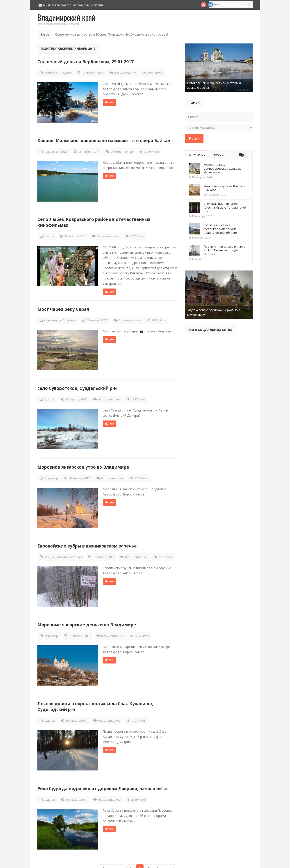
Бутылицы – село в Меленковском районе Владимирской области (220, 229)
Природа (61, 151)
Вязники (50, 551)
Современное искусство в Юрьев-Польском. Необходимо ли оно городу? (112, 34)
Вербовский (52, 73)
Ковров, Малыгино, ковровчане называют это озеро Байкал (104, 139)
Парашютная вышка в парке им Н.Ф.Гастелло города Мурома (225, 250)
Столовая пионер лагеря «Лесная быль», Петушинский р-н (225, 207)
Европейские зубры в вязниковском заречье (87, 540)
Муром (66, 73)
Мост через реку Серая (63, 307)
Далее (109, 102)
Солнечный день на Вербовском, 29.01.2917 (86, 62)
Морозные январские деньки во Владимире (87, 618)
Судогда (49, 712)
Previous (107, 858)
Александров (53, 318)
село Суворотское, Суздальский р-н (77, 385)
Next (170, 858)
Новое (219, 155)
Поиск (194, 138)
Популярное (196, 155)
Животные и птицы (69, 551)
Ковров (49, 151)
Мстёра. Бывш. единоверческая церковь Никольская (222, 168)
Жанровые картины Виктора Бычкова (225, 188)
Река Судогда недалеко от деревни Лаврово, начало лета (102, 779)
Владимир (51, 474)
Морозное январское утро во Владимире (83, 462)
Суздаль (49, 396)
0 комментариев (125, 73)
